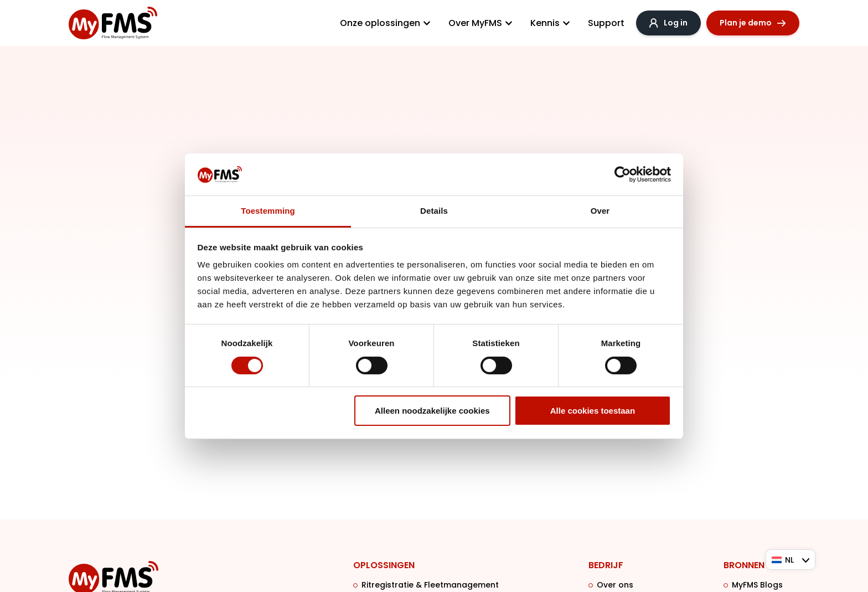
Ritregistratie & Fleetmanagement (430, 585)
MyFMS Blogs (757, 585)
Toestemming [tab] (268, 211)
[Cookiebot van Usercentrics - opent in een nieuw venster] (622, 174)
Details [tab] (434, 211)
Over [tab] (600, 211)
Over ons (615, 585)
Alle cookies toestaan (593, 411)
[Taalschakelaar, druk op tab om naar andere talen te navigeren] (790, 560)
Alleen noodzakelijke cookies (432, 411)
